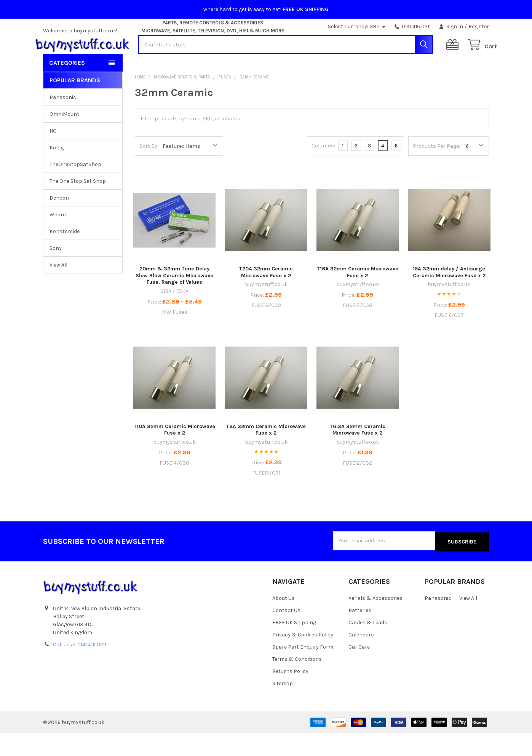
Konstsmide (65, 256)
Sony (56, 273)
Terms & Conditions (297, 682)
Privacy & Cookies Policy (303, 658)
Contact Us (286, 633)
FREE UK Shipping (294, 645)
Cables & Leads (368, 645)
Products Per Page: (436, 170)
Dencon (59, 222)
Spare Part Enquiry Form (303, 670)
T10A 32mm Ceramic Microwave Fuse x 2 (174, 454)
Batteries (360, 633)
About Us (284, 621)
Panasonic (63, 122)
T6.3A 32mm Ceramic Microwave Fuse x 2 (358, 454)
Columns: (323, 170)
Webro (58, 239)
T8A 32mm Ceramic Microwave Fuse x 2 (266, 454)
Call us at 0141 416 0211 (80, 668)
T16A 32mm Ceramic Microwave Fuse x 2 (358, 296)
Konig (57, 172)
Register (479, 26)
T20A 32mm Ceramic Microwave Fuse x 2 (266, 296)
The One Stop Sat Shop (78, 205)
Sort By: (149, 170)
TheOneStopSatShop (75, 189)
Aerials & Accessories (375, 621)
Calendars (361, 658)
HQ (53, 155)
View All (58, 289)
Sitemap (283, 706)
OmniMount (64, 138)
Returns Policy (290, 694)
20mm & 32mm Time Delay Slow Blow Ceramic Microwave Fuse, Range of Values (174, 300)
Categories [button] (67, 87)
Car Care (359, 670)
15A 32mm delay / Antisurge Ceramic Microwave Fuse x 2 (449, 296)
